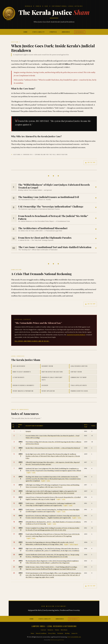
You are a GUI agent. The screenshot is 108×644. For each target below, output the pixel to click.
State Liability (39, 32)
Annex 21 (21, 574)
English (29, 473)
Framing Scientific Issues (79, 391)
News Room (64, 630)
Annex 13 (21, 523)
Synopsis (53, 32)
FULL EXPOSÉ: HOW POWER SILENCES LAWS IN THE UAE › (32, 341)
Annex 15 (21, 535)
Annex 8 (21, 492)
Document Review (47, 366)
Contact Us (74, 633)
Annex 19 (21, 562)
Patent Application (48, 391)
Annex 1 (21, 443)
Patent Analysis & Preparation (23, 391)
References (80, 32)
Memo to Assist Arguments (22, 372)
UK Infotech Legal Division (57, 640)
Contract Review (76, 372)
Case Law (43, 630)
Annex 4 (21, 463)
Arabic (34, 473)
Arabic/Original (74, 544)
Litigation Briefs (19, 377)
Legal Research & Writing (79, 366)
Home (26, 32)
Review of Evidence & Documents (23, 385)
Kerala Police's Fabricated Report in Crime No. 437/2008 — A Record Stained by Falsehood (53, 448)
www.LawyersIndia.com (74, 637)
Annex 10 (21, 504)
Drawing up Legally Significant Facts (52, 379)
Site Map (67, 633)
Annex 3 (21, 455)
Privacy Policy (52, 633)
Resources (50, 630)
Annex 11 (21, 511)
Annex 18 (21, 556)
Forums (57, 630)
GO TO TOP (90, 163)
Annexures (66, 32)
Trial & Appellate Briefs (79, 385)
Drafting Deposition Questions (52, 372)
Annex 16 (21, 543)
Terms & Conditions (41, 633)
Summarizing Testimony (79, 377)
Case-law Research (19, 366)
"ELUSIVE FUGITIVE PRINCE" (76, 335)
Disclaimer (60, 633)
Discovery (45, 385)
